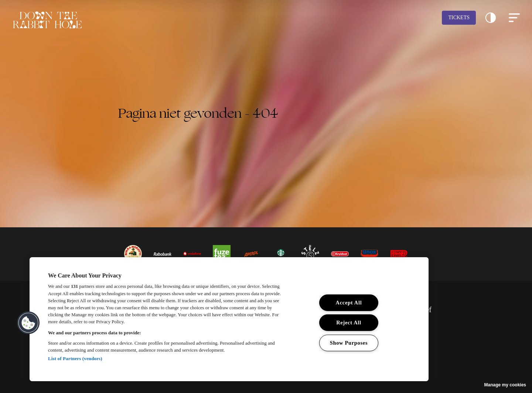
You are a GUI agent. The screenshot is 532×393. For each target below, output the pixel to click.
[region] (229, 319)
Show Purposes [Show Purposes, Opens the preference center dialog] (349, 343)
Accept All (349, 303)
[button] (491, 18)
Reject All (349, 323)
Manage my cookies (505, 385)
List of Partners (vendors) (75, 358)
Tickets (459, 18)
